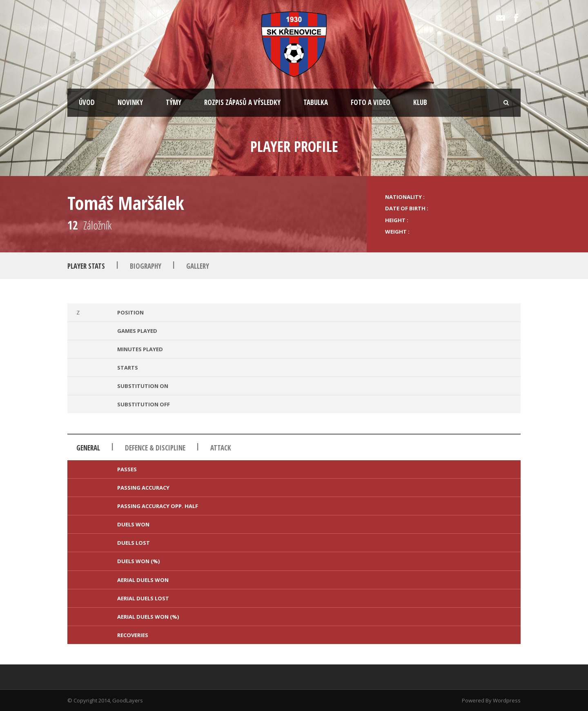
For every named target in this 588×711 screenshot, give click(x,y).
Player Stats (86, 266)
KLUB (420, 102)
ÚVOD (87, 102)
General (88, 448)
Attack (221, 448)
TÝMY (174, 102)
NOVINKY (130, 102)
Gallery (198, 266)
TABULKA (316, 102)
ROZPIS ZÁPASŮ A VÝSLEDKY (242, 102)
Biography (146, 266)
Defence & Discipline (155, 448)
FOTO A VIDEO (371, 102)
